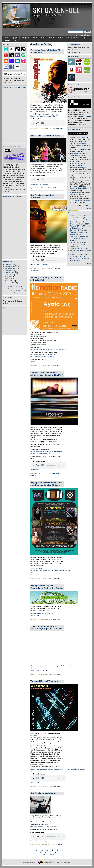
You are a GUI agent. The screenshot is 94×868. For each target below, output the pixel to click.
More (89, 264)
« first (10, 286)
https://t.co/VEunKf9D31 (79, 149)
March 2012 (9, 281)
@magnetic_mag (79, 137)
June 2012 (9, 275)
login (88, 35)
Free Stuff (7, 41)
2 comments (35, 270)
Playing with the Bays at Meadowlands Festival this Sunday (47, 587)
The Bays (37, 615)
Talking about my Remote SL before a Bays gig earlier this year (46, 628)
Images (60, 38)
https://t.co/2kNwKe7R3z (81, 174)
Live (15, 41)
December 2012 (11, 267)
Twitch (8, 171)
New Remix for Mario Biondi (43, 793)
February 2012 (10, 283)
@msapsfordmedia (80, 153)
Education (51, 38)
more (89, 209)
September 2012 (11, 273)
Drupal (50, 862)
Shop (84, 38)
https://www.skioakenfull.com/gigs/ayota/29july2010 (48, 350)
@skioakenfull (85, 145)
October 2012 (10, 271)
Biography (14, 38)
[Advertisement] (15, 322)
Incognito (45, 184)
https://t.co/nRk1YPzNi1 (79, 164)
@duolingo (82, 168)
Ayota (68, 38)
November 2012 (11, 269)
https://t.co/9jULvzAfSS (79, 188)
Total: (75, 52)
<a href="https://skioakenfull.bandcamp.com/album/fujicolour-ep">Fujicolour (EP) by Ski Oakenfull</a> (14, 116)
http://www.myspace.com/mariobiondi (44, 827)
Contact (76, 38)
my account (80, 35)
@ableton (84, 143)
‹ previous (20, 286)
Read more (60, 129)
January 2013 (10, 265)
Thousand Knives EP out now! (45, 681)
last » (52, 854)
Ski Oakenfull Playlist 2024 (79, 248)
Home (6, 38)
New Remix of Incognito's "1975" (46, 136)
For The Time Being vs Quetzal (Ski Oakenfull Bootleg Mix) (78, 244)
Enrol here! (81, 124)
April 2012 (9, 279)
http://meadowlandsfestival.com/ (42, 613)
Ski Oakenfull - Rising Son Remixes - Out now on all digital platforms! (79, 232)
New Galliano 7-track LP (78, 220)
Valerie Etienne (38, 575)
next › (18, 290)
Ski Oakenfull (38, 184)
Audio (35, 38)
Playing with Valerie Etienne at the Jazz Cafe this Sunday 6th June (46, 484)
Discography (25, 38)
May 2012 (9, 277)
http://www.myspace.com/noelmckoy (44, 116)
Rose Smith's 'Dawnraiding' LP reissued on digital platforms (79, 238)
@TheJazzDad (78, 178)
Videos (42, 38)
